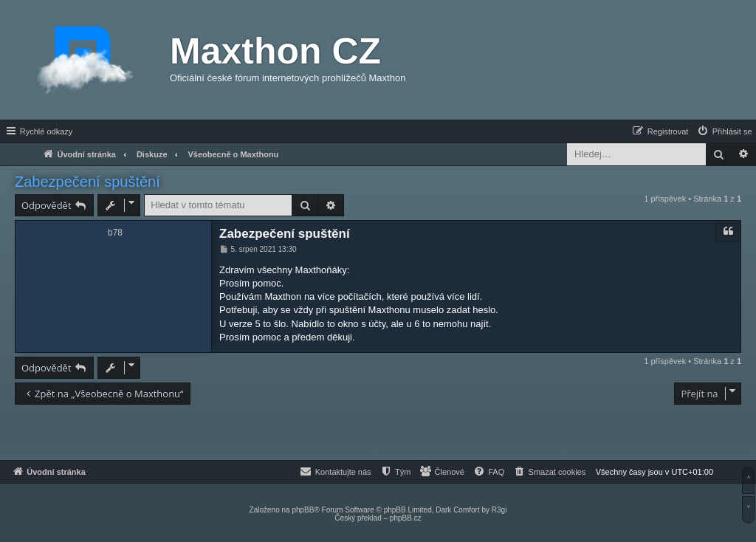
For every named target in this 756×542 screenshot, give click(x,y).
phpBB (303, 510)
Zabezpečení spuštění (87, 182)
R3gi (499, 510)
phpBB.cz (406, 518)
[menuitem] (724, 131)
